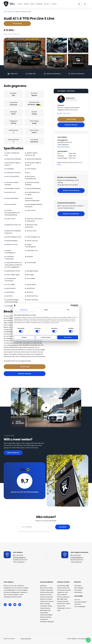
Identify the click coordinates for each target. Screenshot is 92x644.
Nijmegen (51, 622)
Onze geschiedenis (80, 602)
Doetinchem (44, 601)
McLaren (60, 597)
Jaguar (59, 592)
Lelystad (47, 608)
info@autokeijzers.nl (19, 558)
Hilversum (43, 595)
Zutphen (43, 590)
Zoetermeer (44, 615)
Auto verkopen (79, 588)
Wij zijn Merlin (85, 639)
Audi (14, 12)
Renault (60, 604)
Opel (65, 599)
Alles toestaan (68, 337)
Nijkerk (50, 615)
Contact (54, 4)
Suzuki (59, 606)
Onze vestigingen (80, 606)
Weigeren (24, 337)
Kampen (47, 604)
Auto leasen (78, 590)
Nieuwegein (44, 610)
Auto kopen (78, 586)
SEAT (64, 604)
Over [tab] (68, 310)
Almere (50, 599)
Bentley (63, 586)
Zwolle (42, 608)
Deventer (43, 592)
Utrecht (49, 595)
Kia (63, 592)
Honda (63, 590)
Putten (50, 588)
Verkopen (26, 4)
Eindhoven (43, 599)
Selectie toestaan (46, 337)
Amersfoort (49, 597)
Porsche (66, 601)
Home (5, 12)
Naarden (43, 617)
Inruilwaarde (39, 4)
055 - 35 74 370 (18, 555)
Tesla (63, 606)
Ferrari (64, 588)
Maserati (64, 595)
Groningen (44, 606)
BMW (67, 586)
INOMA (74, 639)
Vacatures (78, 604)
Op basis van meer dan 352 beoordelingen (25, 492)
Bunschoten (44, 588)
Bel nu (33, 361)
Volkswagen (61, 608)
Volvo (67, 608)
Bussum (49, 617)
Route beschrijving (63, 147)
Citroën (60, 588)
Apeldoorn (43, 586)
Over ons (47, 4)
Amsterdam (44, 619)
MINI (62, 599)
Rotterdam (44, 622)
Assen (42, 604)
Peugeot (60, 601)
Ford (59, 590)
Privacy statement (26, 639)
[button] (88, 640)
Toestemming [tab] (24, 310)
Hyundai (68, 590)
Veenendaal (44, 613)
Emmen (51, 601)
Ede (49, 610)
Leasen (32, 4)
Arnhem (43, 597)
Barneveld (50, 592)
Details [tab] (46, 310)
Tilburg (50, 606)
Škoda (68, 604)
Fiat (68, 588)
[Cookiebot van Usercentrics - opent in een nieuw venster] (72, 306)
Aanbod (20, 4)
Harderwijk (49, 590)
